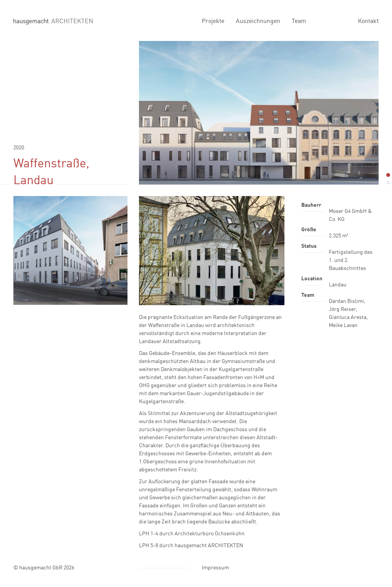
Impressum (215, 567)
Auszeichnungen (258, 21)
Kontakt (368, 21)
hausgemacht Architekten (53, 21)
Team (299, 21)
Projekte (213, 21)
